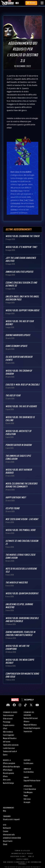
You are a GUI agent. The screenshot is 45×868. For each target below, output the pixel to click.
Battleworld (7, 828)
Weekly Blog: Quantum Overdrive (22, 593)
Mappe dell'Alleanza (30, 725)
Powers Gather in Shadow (19, 445)
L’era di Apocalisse (30, 789)
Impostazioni (28, 731)
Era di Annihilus (29, 772)
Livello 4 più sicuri (9, 748)
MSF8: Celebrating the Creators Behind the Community (21, 485)
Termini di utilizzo (22, 851)
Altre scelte (7, 780)
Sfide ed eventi (8, 719)
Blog (4, 811)
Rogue (26, 796)
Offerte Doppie (8, 770)
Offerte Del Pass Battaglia (11, 767)
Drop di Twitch (8, 841)
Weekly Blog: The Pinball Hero (20, 530)
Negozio (7, 760)
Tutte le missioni (8, 715)
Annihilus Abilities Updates (19, 272)
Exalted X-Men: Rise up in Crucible (22, 385)
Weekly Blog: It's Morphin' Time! (21, 247)
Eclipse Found (13, 508)
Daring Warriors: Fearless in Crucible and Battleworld (20, 634)
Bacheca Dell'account (31, 718)
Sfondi (5, 844)
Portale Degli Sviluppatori (32, 728)
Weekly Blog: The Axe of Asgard (21, 406)
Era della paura (28, 763)
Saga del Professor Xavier (32, 781)
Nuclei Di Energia (8, 783)
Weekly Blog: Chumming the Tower (22, 236)
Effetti (5, 729)
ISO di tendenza (8, 732)
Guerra (5, 755)
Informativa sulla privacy (22, 854)
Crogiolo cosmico (9, 725)
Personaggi (7, 722)
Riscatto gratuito (8, 773)
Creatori (6, 831)
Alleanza (26, 722)
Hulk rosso (27, 799)
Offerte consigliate (9, 763)
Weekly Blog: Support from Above (22, 310)
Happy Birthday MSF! (16, 498)
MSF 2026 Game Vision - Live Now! (22, 519)
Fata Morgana (28, 792)
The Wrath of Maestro (17, 583)
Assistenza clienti (18, 856)
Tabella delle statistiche (11, 745)
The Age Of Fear (13, 396)
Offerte (5, 777)
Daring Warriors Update (18, 335)
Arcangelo (27, 802)
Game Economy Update (16, 346)
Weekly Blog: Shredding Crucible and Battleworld (22, 620)
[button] (42, 3)
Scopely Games (23, 859)
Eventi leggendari (9, 735)
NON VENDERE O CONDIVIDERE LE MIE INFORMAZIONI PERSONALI (22, 863)
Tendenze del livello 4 (10, 752)
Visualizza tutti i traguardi (11, 819)
